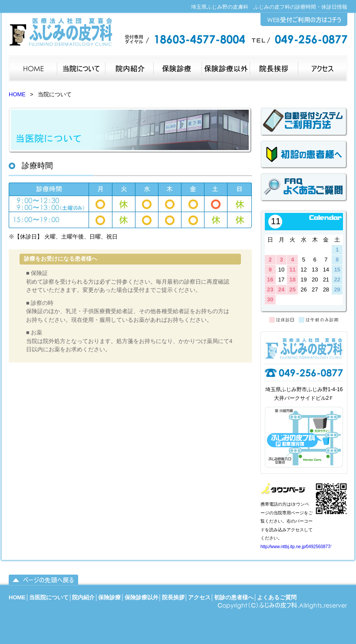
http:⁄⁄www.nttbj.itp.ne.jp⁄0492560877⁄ (296, 547)
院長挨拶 (173, 597)
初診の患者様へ (234, 597)
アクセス (199, 597)
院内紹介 (83, 597)
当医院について (49, 597)
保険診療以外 (142, 597)
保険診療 (109, 597)
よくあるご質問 (277, 597)
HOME (17, 94)
